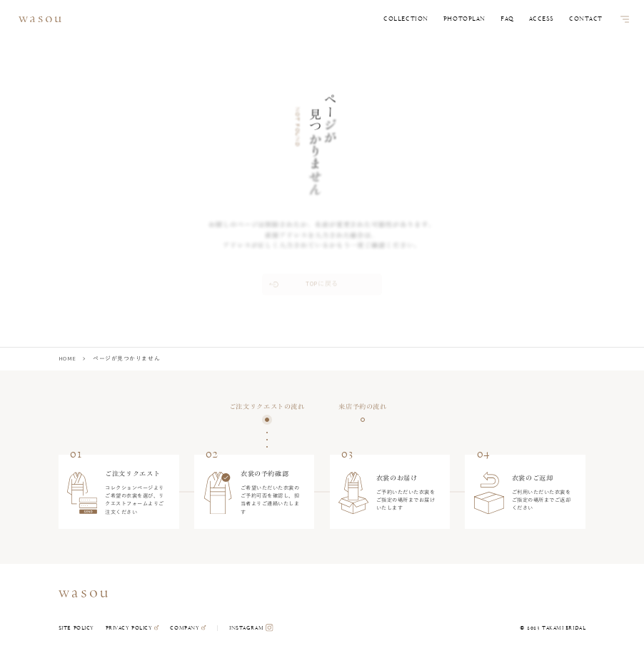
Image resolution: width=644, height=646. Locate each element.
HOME (67, 359)
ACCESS (542, 19)
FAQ (507, 19)
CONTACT (586, 19)
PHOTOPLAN (464, 19)
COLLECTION (406, 19)
